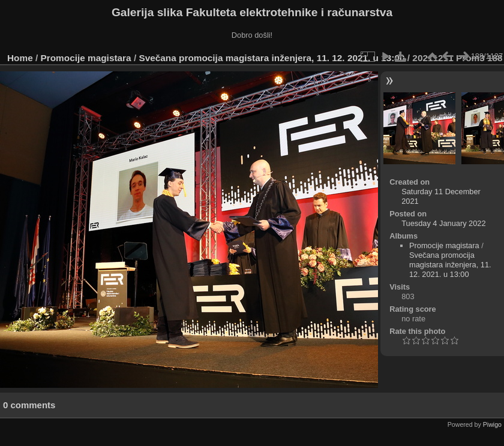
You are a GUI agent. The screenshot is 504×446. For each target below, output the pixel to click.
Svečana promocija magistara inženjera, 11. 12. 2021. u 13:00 (271, 58)
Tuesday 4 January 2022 (443, 223)
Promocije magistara (86, 58)
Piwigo (492, 424)
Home (20, 58)
